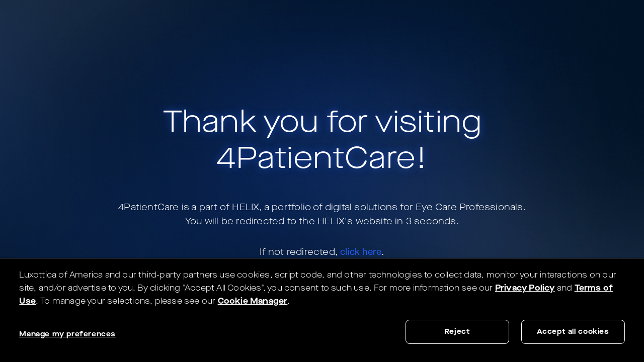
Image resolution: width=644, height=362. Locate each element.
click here (361, 251)
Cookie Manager (253, 301)
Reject (457, 332)
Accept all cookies (573, 332)
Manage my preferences (67, 334)
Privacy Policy (525, 288)
